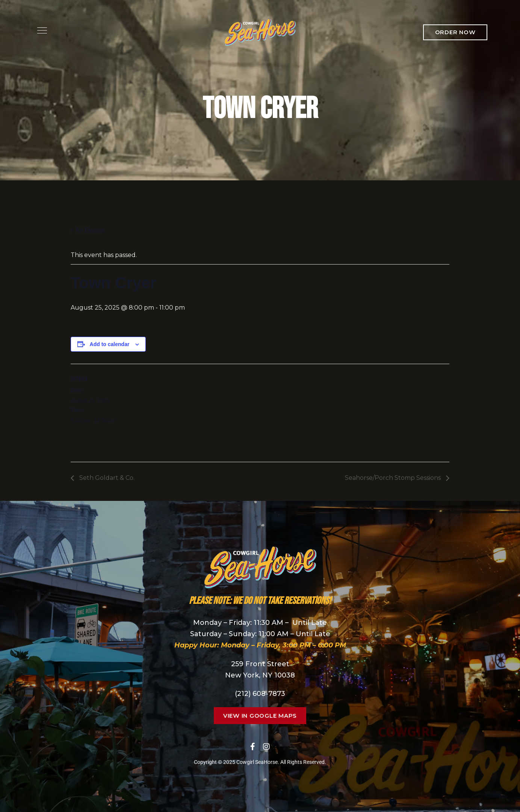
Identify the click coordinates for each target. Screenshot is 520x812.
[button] (455, 32)
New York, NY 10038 (260, 675)
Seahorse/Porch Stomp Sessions (394, 478)
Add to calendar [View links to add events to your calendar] (110, 344)
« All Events (88, 230)
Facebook (253, 747)
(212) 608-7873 (260, 694)
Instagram (266, 747)
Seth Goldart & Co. (106, 478)
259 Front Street (260, 664)
